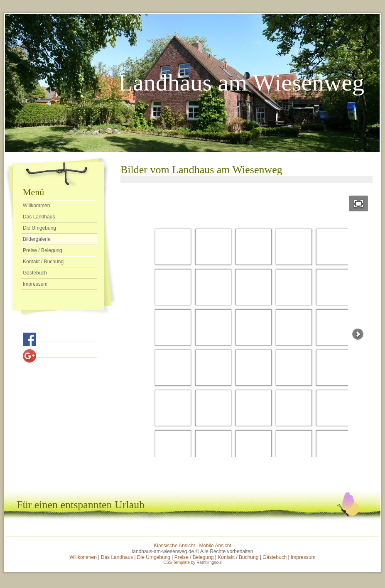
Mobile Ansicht (215, 546)
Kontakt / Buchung (43, 262)
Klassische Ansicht (174, 546)
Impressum (35, 284)
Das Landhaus (39, 217)
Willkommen (36, 206)
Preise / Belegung (43, 250)
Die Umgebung (39, 228)
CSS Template (177, 562)
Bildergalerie (37, 239)
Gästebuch (35, 273)
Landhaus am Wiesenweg (241, 82)
